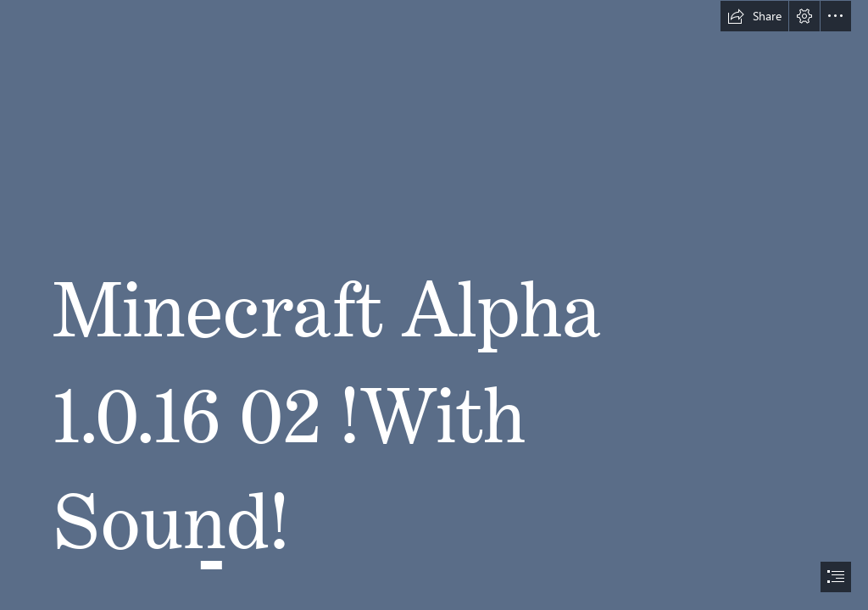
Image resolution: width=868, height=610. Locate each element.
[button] (754, 16)
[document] (434, 305)
